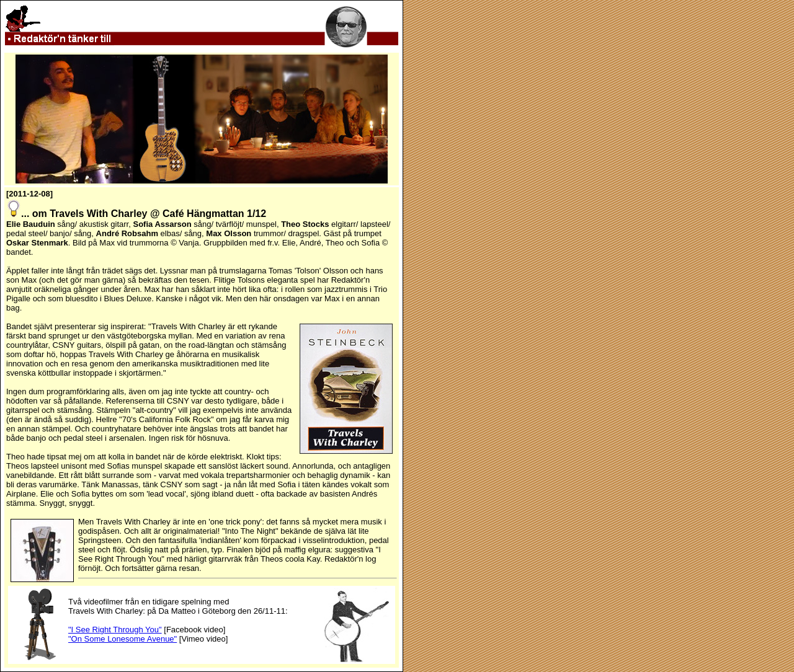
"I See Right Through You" (115, 630)
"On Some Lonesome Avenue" (123, 639)
